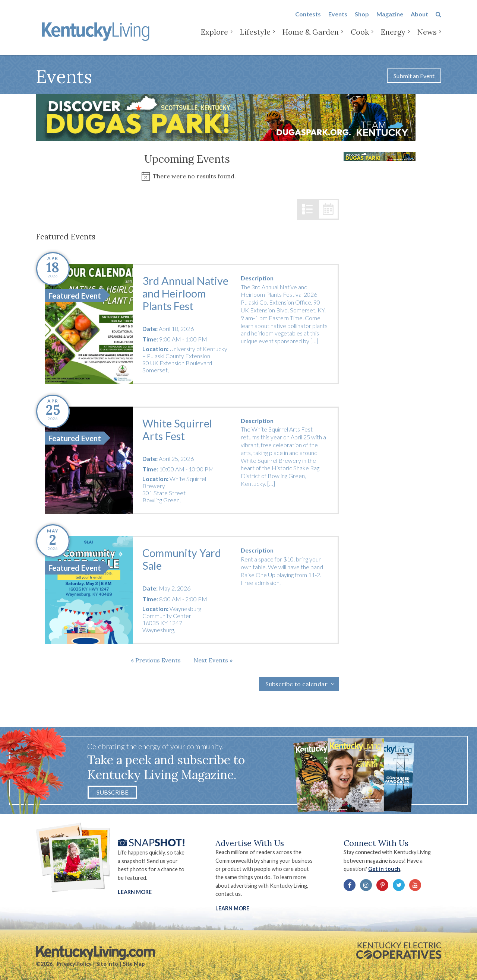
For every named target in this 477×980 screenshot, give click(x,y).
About (419, 19)
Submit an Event (414, 76)
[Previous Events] (156, 660)
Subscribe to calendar (296, 684)
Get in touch (384, 869)
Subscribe (112, 792)
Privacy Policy (74, 964)
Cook (360, 37)
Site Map (134, 964)
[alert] (187, 176)
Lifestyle (255, 37)
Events (338, 19)
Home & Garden (311, 37)
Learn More (135, 892)
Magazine (390, 19)
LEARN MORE (232, 908)
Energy (393, 37)
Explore (214, 37)
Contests (308, 19)
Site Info (107, 964)
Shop (362, 19)
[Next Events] (213, 660)
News (427, 37)
